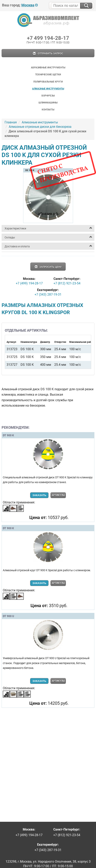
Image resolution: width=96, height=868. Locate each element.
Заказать (39, 495)
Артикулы (58, 495)
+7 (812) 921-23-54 (67, 283)
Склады (10, 237)
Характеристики (15, 228)
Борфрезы (48, 96)
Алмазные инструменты (48, 89)
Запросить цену (48, 267)
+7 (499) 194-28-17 (29, 283)
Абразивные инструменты (48, 68)
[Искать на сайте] (86, 6)
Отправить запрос (48, 54)
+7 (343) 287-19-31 (48, 294)
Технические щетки (48, 75)
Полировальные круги (48, 82)
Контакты (48, 110)
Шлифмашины (48, 103)
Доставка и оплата (17, 246)
